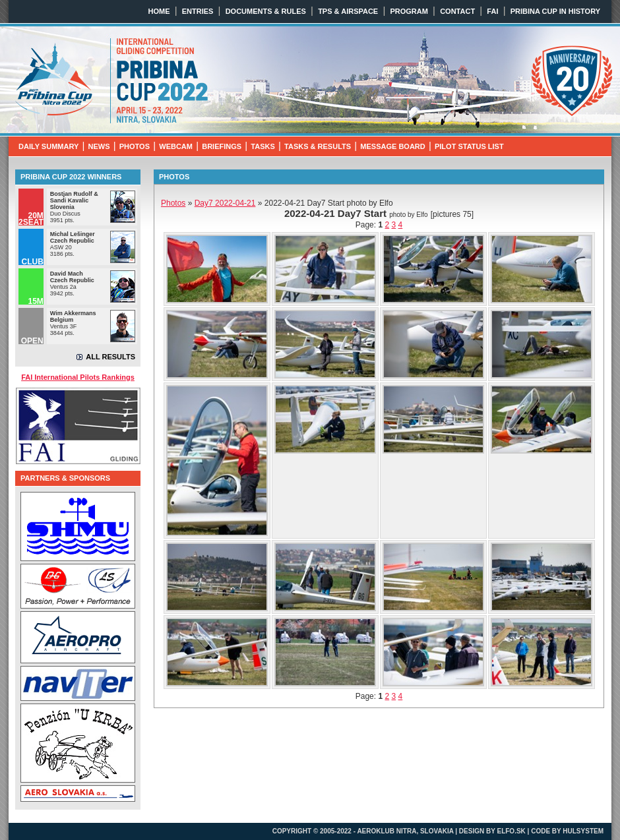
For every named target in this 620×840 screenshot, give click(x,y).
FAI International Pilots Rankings (78, 377)
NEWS (99, 146)
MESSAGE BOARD (392, 146)
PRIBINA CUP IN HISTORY (555, 11)
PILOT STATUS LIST (469, 146)
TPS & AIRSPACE (348, 11)
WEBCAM (176, 146)
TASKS (263, 146)
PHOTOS (135, 146)
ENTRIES (198, 11)
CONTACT (457, 11)
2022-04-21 (225, 203)
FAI (492, 11)
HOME (159, 11)
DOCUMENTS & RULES (266, 11)
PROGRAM (409, 11)
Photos (173, 203)
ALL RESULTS (110, 357)
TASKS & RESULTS (318, 146)
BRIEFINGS (222, 146)
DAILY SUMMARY (48, 146)
